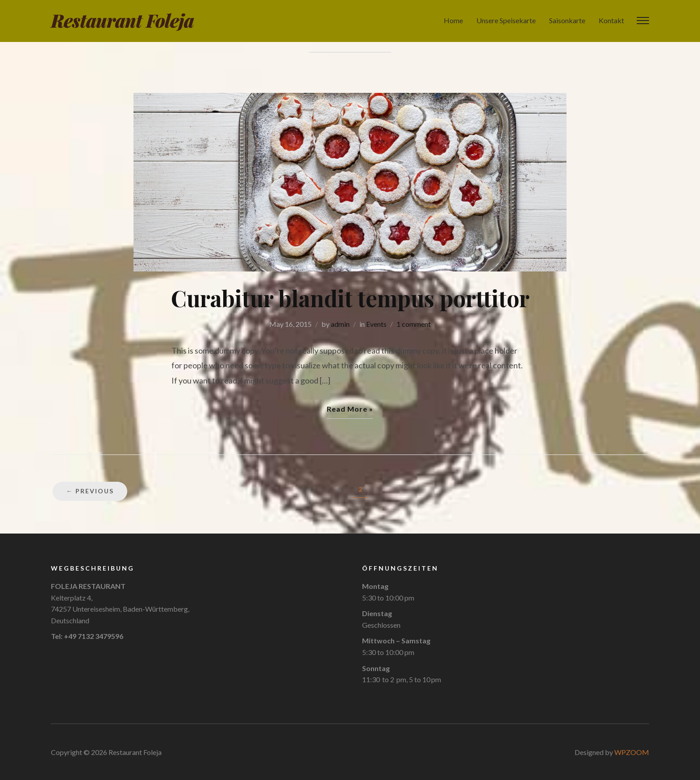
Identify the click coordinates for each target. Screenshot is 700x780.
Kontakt (611, 20)
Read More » (350, 409)
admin (340, 324)
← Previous (90, 491)
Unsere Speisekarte (506, 20)
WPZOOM (632, 752)
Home (453, 20)
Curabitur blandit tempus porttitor (350, 298)
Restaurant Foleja (122, 20)
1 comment (414, 324)
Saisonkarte (567, 20)
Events (376, 324)
